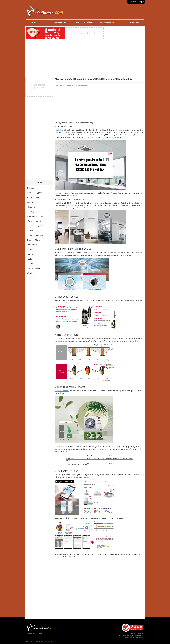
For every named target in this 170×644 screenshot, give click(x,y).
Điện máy (39, 212)
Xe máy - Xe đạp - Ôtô (39, 226)
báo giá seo (40, 642)
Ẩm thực (39, 231)
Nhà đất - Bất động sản (39, 216)
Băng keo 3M (30, 642)
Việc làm (39, 254)
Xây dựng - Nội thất (39, 221)
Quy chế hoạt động (137, 633)
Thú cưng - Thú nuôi (39, 240)
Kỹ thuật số (39, 207)
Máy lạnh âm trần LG (62, 391)
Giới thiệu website (39, 268)
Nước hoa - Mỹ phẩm (39, 193)
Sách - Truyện (39, 245)
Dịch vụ (39, 264)
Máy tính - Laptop (39, 202)
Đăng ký (141, 2)
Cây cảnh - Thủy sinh (39, 235)
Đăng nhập (132, 2)
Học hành (39, 259)
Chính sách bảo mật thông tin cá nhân (131, 635)
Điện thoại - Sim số (39, 198)
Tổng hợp (39, 273)
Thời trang (39, 188)
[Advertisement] (110, 11)
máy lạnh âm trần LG (87, 135)
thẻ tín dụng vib (50, 642)
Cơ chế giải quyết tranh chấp (134, 637)
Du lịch (39, 250)
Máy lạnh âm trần (61, 130)
